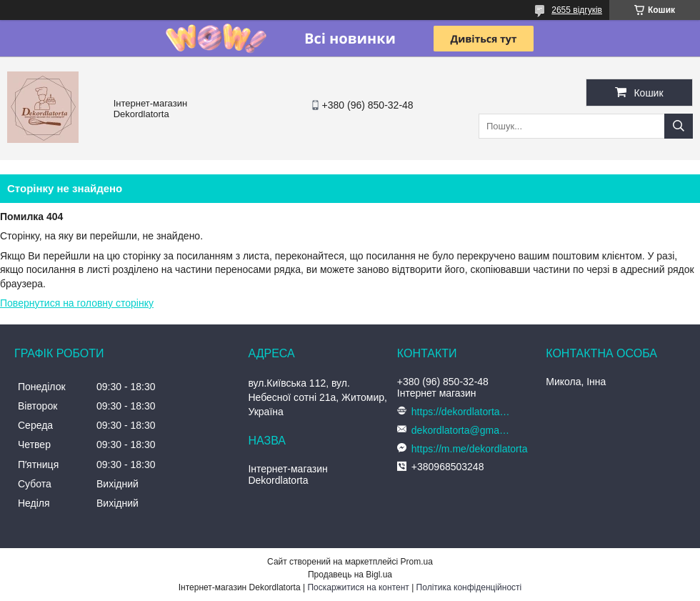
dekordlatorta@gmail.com (461, 430)
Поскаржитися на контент (358, 587)
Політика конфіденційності (469, 587)
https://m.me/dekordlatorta (470, 449)
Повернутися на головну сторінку (77, 303)
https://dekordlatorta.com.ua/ (461, 412)
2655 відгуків (577, 10)
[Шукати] (679, 126)
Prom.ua (417, 562)
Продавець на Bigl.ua (350, 575)
